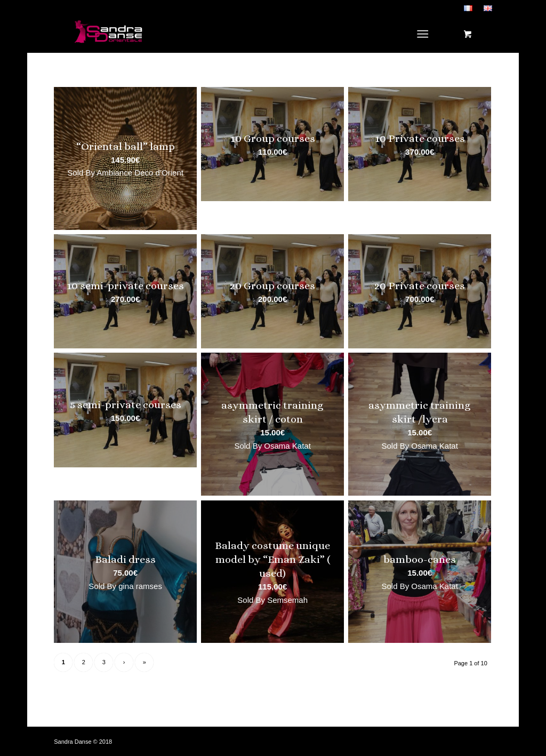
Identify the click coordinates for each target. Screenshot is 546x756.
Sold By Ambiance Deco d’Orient (125, 173)
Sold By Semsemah (272, 600)
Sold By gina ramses (125, 586)
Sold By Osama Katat (272, 446)
